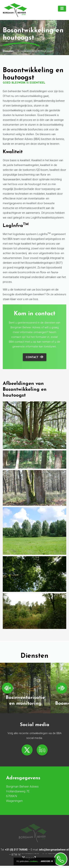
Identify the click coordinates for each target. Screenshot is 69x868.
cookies (33, 861)
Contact (32, 357)
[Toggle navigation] (62, 9)
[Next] (62, 688)
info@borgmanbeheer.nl (54, 850)
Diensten (8, 51)
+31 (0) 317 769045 (16, 850)
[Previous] (7, 688)
